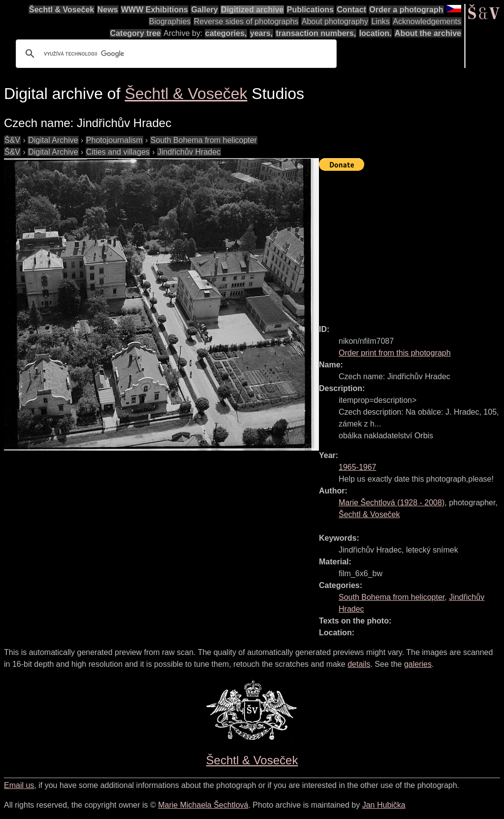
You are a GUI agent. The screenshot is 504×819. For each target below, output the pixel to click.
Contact (351, 10)
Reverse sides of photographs (246, 21)
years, (261, 33)
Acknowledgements (427, 21)
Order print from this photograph (395, 353)
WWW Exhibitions (155, 10)
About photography (335, 21)
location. (376, 33)
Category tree (136, 33)
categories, (226, 33)
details (359, 664)
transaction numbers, (316, 33)
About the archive (428, 33)
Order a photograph (406, 10)
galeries (418, 664)
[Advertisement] (411, 243)
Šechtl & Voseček (62, 10)
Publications (310, 10)
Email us (19, 785)
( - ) (392, 503)
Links (380, 21)
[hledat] (175, 54)
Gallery (204, 10)
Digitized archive (252, 10)
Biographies (170, 21)
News (108, 10)
